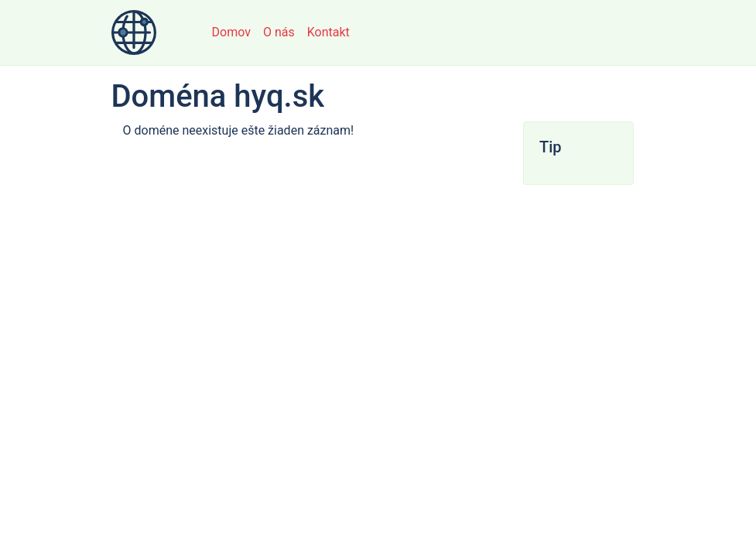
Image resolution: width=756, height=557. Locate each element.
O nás (279, 32)
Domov (231, 32)
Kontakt (328, 32)
